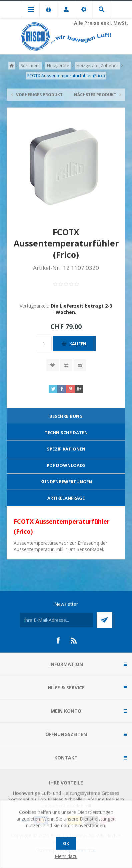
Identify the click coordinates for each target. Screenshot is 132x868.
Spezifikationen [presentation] (66, 449)
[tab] (66, 416)
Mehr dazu (66, 856)
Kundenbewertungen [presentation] (66, 482)
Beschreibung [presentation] (66, 416)
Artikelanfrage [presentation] (66, 498)
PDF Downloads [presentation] (66, 465)
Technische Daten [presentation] (66, 432)
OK (66, 843)
